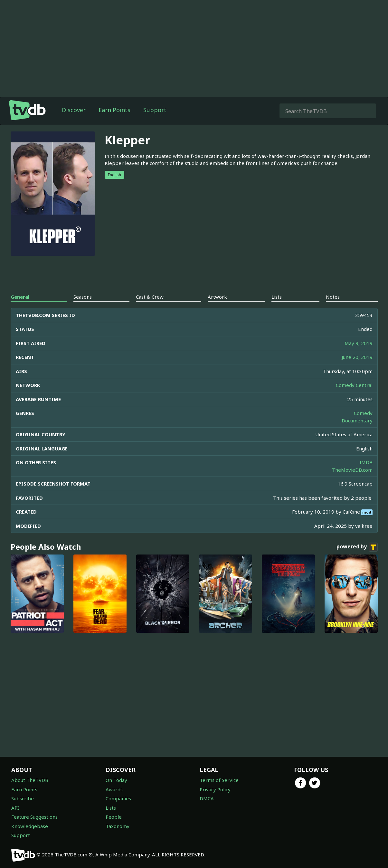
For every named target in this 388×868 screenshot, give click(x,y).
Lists (111, 808)
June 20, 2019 (357, 357)
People (114, 817)
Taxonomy (118, 826)
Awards (114, 789)
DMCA (207, 798)
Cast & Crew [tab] (150, 297)
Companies (118, 798)
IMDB (366, 462)
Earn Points (114, 110)
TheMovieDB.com (352, 470)
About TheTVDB (30, 780)
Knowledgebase (30, 826)
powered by (357, 547)
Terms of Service (219, 780)
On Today (116, 780)
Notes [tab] (333, 297)
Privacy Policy (215, 789)
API (15, 808)
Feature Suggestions (34, 817)
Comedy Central (354, 385)
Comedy (363, 413)
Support (155, 110)
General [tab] (20, 297)
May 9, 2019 (359, 343)
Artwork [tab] (217, 297)
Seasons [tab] (83, 297)
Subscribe (23, 798)
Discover (74, 110)
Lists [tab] (277, 297)
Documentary (357, 420)
